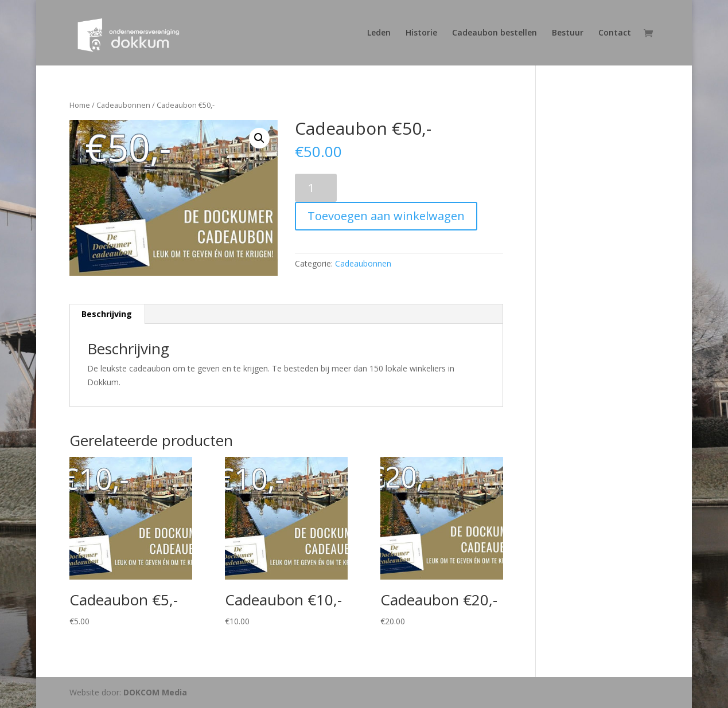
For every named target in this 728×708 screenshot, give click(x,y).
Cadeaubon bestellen (495, 33)
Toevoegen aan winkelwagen (386, 216)
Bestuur (568, 33)
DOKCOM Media (155, 692)
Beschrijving (107, 314)
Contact (615, 33)
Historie (421, 33)
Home (80, 105)
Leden (379, 33)
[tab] (107, 314)
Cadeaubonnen (123, 105)
